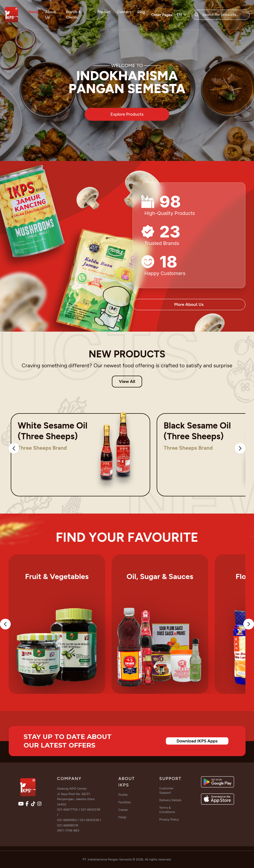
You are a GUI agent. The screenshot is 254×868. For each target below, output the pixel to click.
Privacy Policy (169, 819)
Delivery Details (170, 800)
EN (182, 15)
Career (123, 810)
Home (34, 12)
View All (127, 381)
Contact (124, 12)
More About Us (189, 304)
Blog (141, 12)
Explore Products (127, 114)
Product (104, 12)
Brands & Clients (73, 15)
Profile (123, 795)
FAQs (122, 817)
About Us (51, 15)
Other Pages (162, 15)
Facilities (125, 802)
